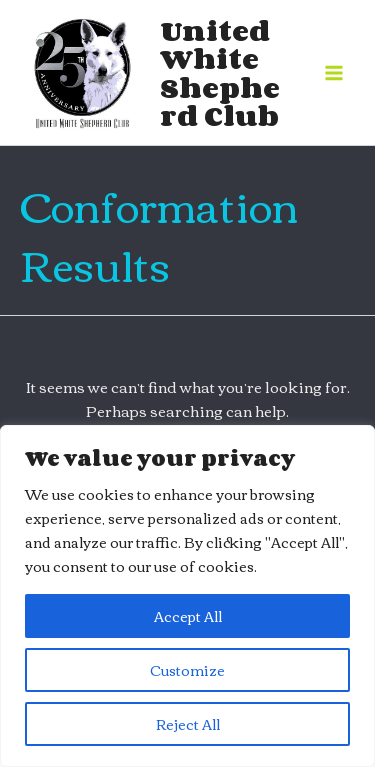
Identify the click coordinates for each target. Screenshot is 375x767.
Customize (187, 670)
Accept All (188, 616)
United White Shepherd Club (220, 72)
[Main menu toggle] (334, 73)
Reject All (188, 724)
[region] (187, 596)
